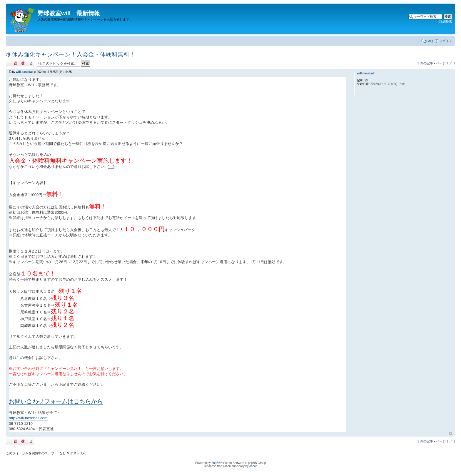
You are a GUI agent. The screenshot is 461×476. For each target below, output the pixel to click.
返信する (20, 63)
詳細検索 (446, 21)
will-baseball (25, 72)
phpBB (216, 463)
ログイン (446, 41)
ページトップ (451, 434)
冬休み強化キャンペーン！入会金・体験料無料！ (71, 54)
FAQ (430, 41)
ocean (253, 466)
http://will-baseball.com (28, 418)
